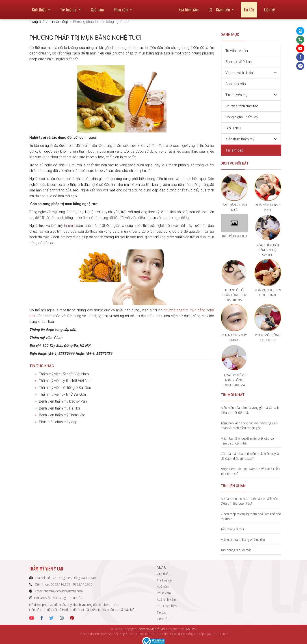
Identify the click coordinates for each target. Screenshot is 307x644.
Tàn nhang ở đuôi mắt (236, 550)
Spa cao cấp (236, 84)
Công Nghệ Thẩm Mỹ (242, 117)
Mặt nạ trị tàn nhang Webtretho (243, 540)
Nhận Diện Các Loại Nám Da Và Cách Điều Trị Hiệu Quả (250, 471)
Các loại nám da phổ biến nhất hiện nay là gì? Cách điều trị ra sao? (250, 456)
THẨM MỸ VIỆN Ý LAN (236, 568)
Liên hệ (269, 8)
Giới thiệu (39, 8)
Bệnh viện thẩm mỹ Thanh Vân (62, 415)
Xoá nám (97, 8)
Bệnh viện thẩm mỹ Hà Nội (59, 408)
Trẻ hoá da (69, 8)
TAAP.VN (190, 629)
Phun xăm (121, 8)
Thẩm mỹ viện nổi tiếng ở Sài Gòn (65, 388)
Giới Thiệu (233, 128)
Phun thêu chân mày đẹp (58, 422)
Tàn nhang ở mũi (232, 529)
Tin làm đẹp (59, 22)
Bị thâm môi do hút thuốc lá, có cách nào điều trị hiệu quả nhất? (249, 501)
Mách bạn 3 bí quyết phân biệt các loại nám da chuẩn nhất (248, 441)
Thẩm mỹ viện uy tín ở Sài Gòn (62, 394)
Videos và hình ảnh (240, 73)
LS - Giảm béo (219, 8)
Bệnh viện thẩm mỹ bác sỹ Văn (63, 401)
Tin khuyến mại (237, 95)
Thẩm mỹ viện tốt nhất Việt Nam (64, 374)
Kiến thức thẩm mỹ (240, 139)
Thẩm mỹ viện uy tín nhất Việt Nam (66, 381)
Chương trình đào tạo (242, 106)
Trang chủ (37, 22)
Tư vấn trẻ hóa (237, 51)
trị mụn (69, 226)
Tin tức (249, 8)
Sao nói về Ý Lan (239, 62)
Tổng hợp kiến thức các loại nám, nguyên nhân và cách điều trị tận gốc (249, 426)
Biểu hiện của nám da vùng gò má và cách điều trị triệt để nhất (250, 410)
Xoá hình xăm (189, 8)
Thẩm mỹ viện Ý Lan (151, 629)
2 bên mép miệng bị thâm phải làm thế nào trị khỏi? (251, 516)
